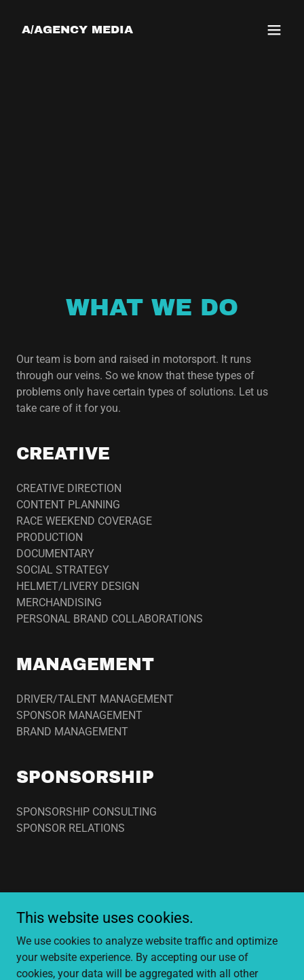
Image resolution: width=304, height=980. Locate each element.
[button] (274, 30)
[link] (77, 30)
